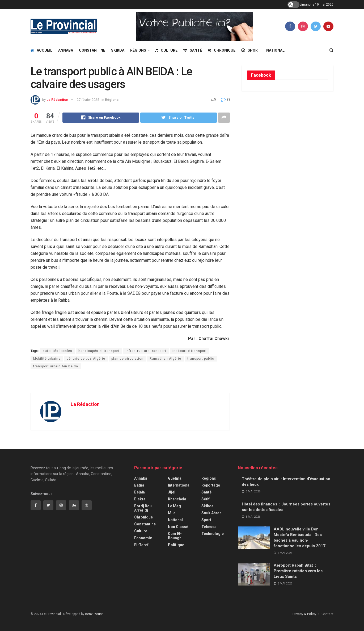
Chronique (222, 50)
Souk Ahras (211, 513)
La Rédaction (57, 100)
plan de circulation (127, 359)
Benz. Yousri (94, 614)
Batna (139, 485)
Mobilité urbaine (47, 359)
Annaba (66, 50)
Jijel (172, 492)
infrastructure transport (146, 351)
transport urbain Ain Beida (56, 366)
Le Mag (174, 506)
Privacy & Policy (304, 614)
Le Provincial (52, 614)
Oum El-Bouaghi (175, 536)
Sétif (206, 499)
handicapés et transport (99, 351)
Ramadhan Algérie (165, 359)
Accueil (41, 50)
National (275, 50)
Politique (176, 545)
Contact (327, 614)
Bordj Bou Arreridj (143, 508)
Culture (166, 50)
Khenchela (177, 499)
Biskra (140, 499)
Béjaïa (139, 492)
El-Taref (141, 545)
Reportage (211, 485)
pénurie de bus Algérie (86, 359)
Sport (251, 50)
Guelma (175, 478)
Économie (143, 538)
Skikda (118, 50)
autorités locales (58, 351)
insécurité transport (190, 351)
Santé (193, 50)
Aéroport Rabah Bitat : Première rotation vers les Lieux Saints (298, 571)
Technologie (213, 534)
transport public (201, 359)
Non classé (178, 527)
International (179, 485)
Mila (172, 513)
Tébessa (209, 527)
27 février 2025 (88, 100)
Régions (138, 50)
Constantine (92, 50)
